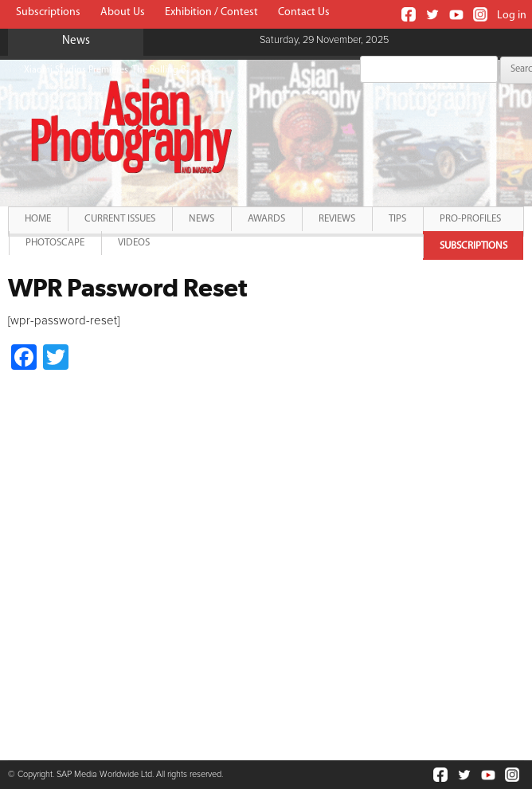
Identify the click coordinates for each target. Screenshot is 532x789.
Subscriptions (48, 12)
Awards (266, 219)
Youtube (456, 14)
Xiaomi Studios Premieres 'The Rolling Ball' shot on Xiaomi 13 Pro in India (174, 70)
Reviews (337, 219)
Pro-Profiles (470, 219)
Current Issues (120, 219)
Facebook (409, 14)
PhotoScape (55, 243)
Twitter (432, 14)
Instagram (480, 14)
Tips (397, 219)
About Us (123, 12)
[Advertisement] (142, 552)
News (201, 219)
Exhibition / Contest (211, 12)
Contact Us (304, 12)
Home (38, 219)
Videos (134, 243)
